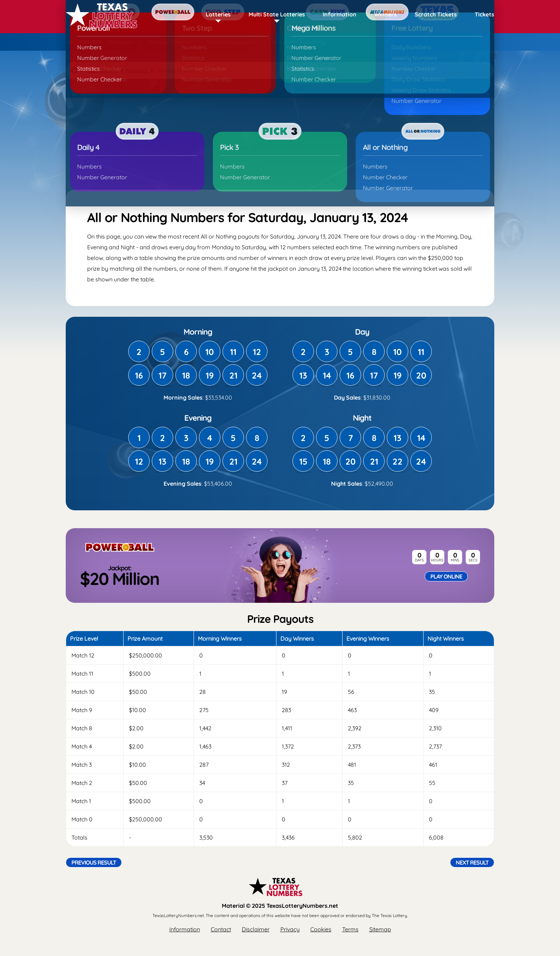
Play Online (446, 576)
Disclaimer (256, 929)
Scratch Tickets (436, 14)
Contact (221, 929)
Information (340, 14)
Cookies (321, 929)
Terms (350, 929)
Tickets (484, 14)
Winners (386, 14)
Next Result (472, 862)
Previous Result (94, 862)
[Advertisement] (280, 134)
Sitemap (380, 929)
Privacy (290, 929)
